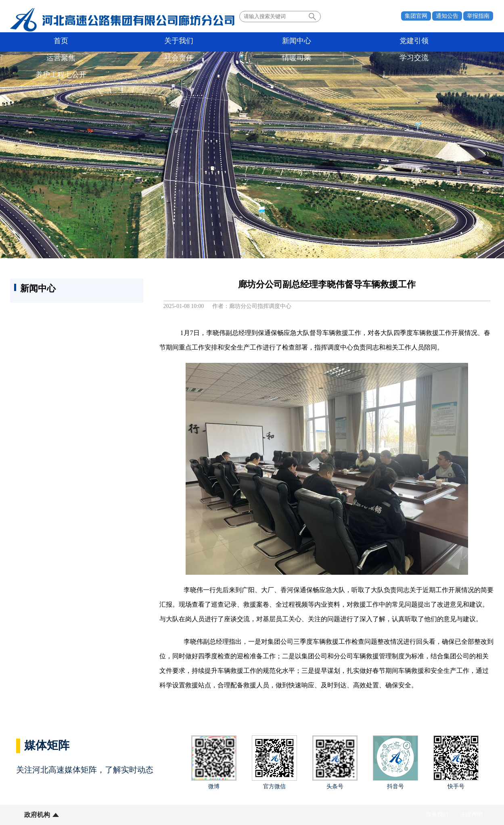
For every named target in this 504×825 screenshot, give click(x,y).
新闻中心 (143, 42)
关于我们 (87, 42)
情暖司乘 (369, 42)
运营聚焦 (256, 42)
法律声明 (471, 815)
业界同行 (138, 815)
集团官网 (416, 16)
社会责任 (313, 42)
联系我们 (437, 815)
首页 (30, 42)
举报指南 (478, 16)
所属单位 (88, 815)
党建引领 (200, 42)
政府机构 (37, 815)
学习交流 (426, 42)
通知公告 (447, 16)
